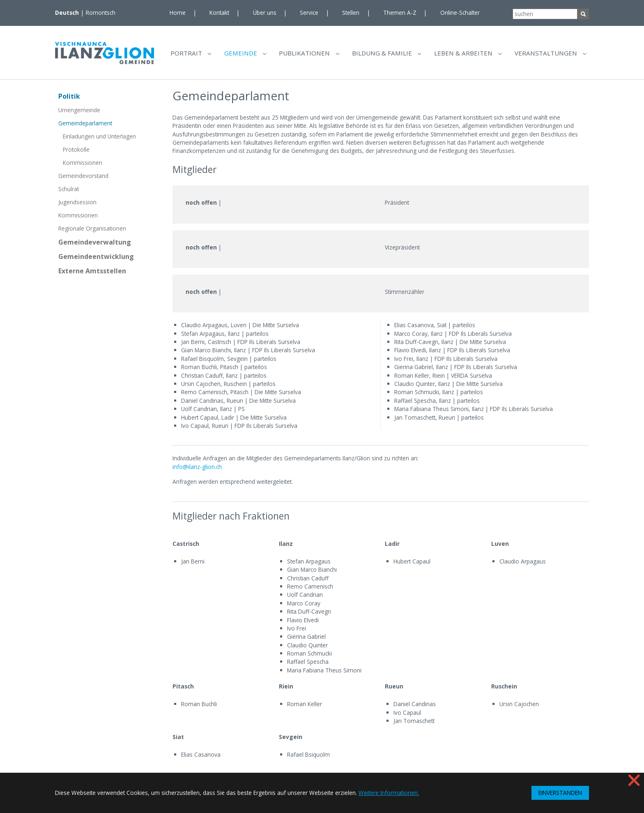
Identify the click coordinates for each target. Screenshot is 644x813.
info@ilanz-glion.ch (197, 470)
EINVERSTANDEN (560, 793)
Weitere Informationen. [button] (389, 793)
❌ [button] (634, 780)
